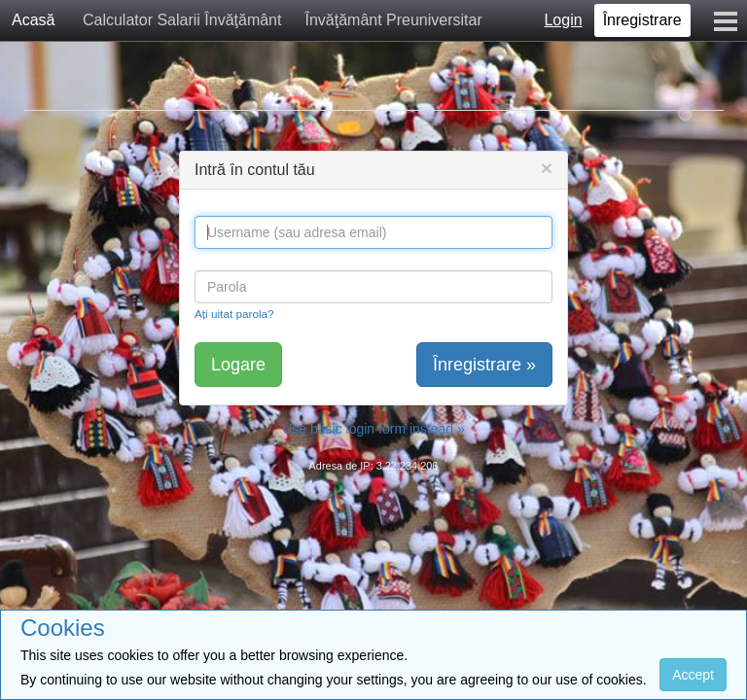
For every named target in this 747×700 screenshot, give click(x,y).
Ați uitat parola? (234, 314)
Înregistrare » (484, 365)
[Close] (547, 168)
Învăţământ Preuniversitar (393, 20)
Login (563, 20)
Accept (693, 675)
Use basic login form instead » (373, 429)
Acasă (33, 20)
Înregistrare (642, 20)
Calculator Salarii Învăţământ (182, 20)
